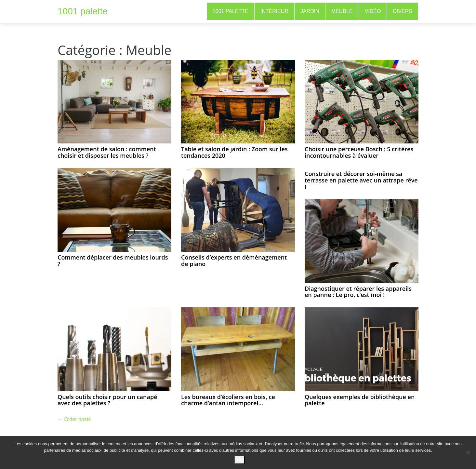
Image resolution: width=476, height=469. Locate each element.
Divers (403, 11)
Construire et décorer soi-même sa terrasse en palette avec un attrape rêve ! (361, 180)
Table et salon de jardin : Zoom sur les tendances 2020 (234, 152)
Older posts (74, 419)
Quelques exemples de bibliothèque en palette (360, 400)
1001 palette (83, 11)
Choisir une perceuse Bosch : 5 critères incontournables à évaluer (359, 152)
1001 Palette (231, 11)
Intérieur (274, 11)
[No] (468, 452)
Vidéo (373, 11)
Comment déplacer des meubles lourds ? (113, 261)
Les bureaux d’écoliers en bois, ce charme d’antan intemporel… (228, 400)
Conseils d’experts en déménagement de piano (234, 261)
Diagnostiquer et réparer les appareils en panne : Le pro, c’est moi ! (358, 292)
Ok (240, 460)
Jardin (310, 11)
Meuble (342, 11)
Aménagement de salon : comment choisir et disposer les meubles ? (107, 152)
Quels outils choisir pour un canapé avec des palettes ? (107, 400)
